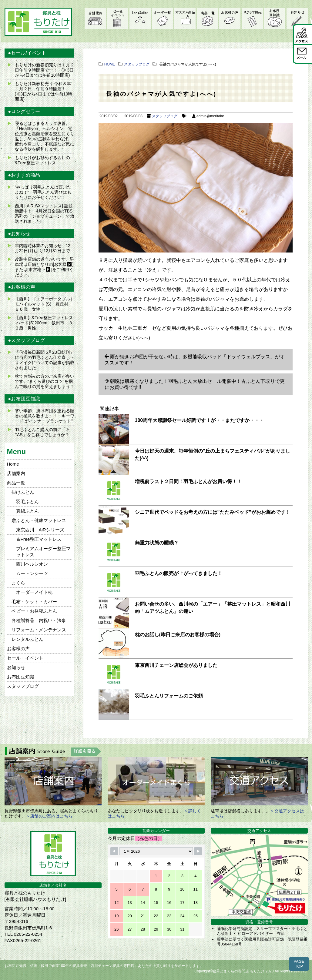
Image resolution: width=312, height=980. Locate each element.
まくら (18, 583)
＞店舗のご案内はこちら (49, 816)
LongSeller (140, 18)
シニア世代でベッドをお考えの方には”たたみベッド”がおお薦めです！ (213, 512)
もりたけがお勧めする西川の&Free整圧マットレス (42, 160)
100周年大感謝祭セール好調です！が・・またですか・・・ (200, 420)
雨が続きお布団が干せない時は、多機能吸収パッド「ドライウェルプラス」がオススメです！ (195, 360)
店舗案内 (95, 18)
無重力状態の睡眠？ (157, 543)
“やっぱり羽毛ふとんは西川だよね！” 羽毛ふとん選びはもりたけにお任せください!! (43, 192)
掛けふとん (23, 492)
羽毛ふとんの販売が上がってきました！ (179, 573)
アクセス (302, 34)
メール (302, 54)
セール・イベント (118, 18)
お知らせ (297, 18)
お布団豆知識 (275, 18)
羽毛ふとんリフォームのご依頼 (169, 696)
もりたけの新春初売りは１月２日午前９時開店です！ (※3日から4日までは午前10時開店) (45, 70)
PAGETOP (299, 964)
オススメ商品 (185, 18)
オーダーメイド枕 (163, 18)
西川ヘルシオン (32, 564)
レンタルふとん (27, 639)
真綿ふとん (27, 511)
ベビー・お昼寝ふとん (34, 611)
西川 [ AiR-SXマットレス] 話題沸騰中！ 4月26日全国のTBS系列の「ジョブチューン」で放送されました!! (45, 214)
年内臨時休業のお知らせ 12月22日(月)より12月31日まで (43, 248)
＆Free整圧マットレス (39, 539)
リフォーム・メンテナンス (39, 630)
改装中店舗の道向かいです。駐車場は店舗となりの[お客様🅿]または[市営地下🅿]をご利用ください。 (45, 267)
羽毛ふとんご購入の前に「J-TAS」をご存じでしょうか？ (42, 432)
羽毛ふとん (27, 502)
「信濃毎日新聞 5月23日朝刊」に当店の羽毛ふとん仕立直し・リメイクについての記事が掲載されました (45, 360)
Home (13, 464)
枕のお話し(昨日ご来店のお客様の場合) (178, 635)
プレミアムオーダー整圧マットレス (43, 552)
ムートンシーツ (32, 573)
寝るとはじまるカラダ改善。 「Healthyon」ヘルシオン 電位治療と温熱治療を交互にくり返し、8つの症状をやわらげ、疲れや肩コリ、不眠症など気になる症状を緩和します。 (45, 136)
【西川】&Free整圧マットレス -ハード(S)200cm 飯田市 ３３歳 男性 (44, 323)
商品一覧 (207, 18)
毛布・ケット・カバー (34, 602)
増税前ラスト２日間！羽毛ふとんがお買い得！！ (188, 482)
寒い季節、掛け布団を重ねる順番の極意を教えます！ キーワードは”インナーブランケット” (45, 416)
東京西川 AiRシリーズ (40, 530)
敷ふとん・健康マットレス (39, 520)
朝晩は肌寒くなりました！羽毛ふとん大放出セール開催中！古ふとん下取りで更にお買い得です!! (195, 384)
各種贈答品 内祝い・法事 (39, 620)
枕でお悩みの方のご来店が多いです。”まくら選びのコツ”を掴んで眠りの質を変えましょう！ (45, 381)
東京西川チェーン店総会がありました (176, 665)
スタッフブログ (252, 18)
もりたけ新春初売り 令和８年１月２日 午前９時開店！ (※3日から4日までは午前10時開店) (44, 91)
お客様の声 (230, 18)
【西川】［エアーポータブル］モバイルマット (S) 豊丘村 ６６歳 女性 (45, 304)
